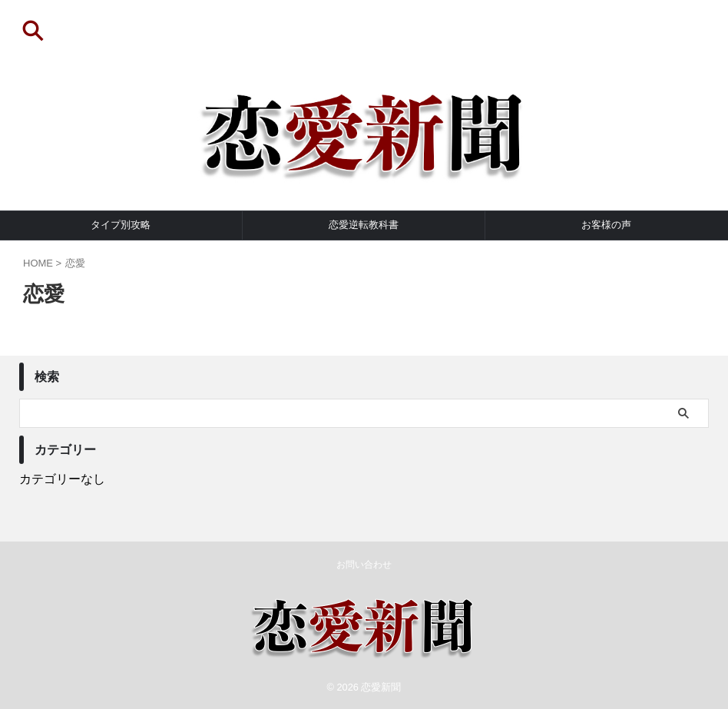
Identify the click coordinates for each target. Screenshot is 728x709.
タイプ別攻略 (121, 225)
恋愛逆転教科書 (364, 225)
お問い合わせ (364, 565)
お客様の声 (606, 225)
